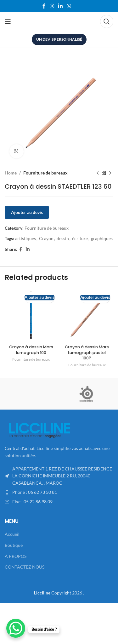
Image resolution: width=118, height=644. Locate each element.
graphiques (102, 238)
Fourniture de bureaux (45, 173)
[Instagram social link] (52, 6)
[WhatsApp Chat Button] (16, 628)
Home (11, 173)
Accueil (12, 534)
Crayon (46, 238)
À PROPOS (16, 556)
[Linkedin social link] (61, 6)
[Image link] (39, 430)
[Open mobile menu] (8, 21)
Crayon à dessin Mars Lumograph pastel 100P (87, 352)
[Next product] (110, 173)
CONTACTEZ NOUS (25, 567)
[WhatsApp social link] (69, 6)
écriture (80, 238)
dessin (63, 238)
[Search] (107, 21)
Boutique (14, 545)
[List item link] (59, 492)
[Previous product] (98, 173)
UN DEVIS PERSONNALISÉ (59, 39)
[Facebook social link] (44, 6)
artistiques (25, 238)
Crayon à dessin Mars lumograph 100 (31, 350)
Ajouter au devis (27, 212)
